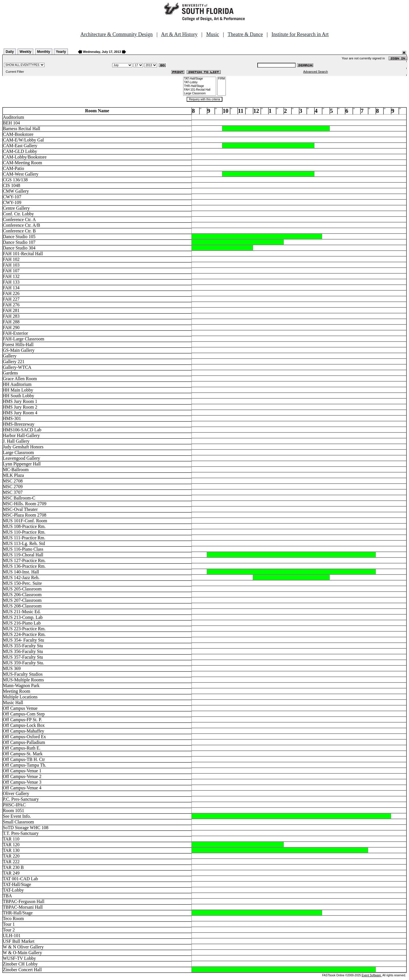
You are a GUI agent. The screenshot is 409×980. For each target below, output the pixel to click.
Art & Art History (179, 34)
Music (213, 34)
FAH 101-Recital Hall (200, 90)
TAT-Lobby (200, 83)
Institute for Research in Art (300, 34)
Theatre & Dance (245, 34)
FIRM (222, 79)
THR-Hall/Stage (200, 86)
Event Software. (372, 975)
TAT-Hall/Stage (200, 79)
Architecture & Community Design (116, 34)
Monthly (44, 52)
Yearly (61, 52)
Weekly (25, 52)
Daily (10, 52)
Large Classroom (200, 94)
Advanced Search (316, 72)
